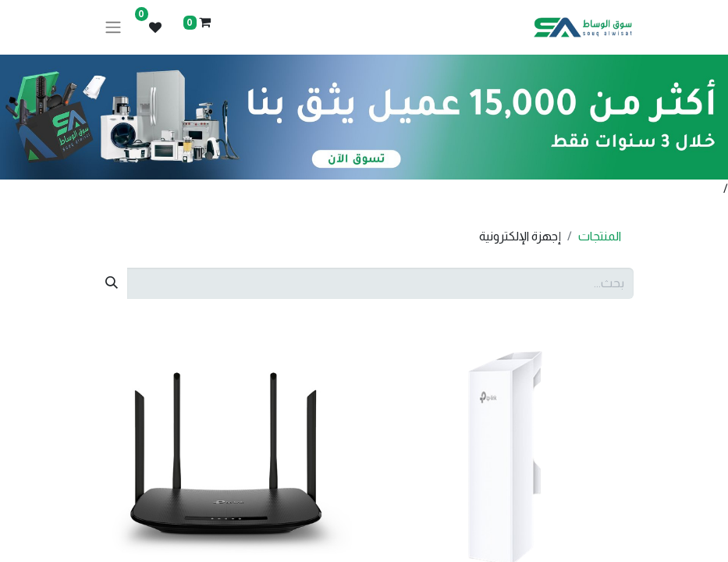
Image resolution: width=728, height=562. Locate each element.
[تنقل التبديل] (113, 28)
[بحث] (112, 283)
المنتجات (600, 236)
